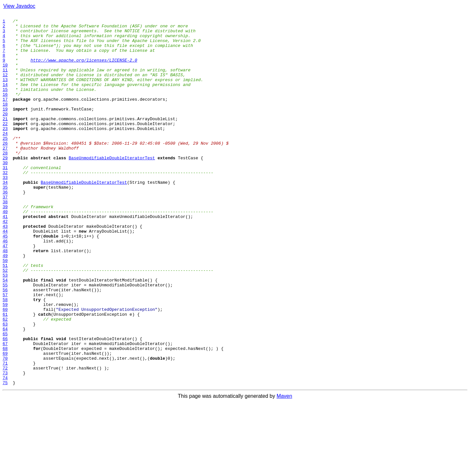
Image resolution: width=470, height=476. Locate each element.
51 (5, 316)
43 (5, 269)
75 (5, 457)
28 (5, 181)
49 (5, 304)
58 (5, 357)
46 (5, 287)
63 (5, 386)
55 (5, 339)
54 (5, 334)
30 (5, 193)
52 (5, 322)
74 (5, 451)
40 (5, 252)
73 (5, 445)
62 (5, 381)
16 (5, 111)
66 (5, 404)
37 (5, 234)
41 (5, 257)
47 (5, 293)
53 (5, 328)
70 (5, 427)
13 (5, 93)
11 (5, 81)
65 (5, 398)
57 (5, 351)
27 (5, 175)
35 (5, 222)
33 (5, 210)
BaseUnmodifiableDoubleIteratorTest (112, 187)
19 (5, 128)
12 (5, 87)
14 (5, 99)
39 (5, 246)
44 (5, 275)
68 (5, 416)
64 (5, 392)
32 (5, 205)
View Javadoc (19, 6)
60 (5, 369)
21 (5, 140)
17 (5, 117)
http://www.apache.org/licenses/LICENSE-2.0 (84, 70)
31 (5, 199)
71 (5, 433)
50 (5, 310)
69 (5, 422)
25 (5, 164)
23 (5, 152)
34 (5, 216)
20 (5, 134)
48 (5, 298)
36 (5, 228)
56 (5, 345)
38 (5, 240)
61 (5, 375)
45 (5, 281)
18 (5, 123)
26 (5, 169)
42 (5, 263)
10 (5, 76)
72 (5, 439)
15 (5, 105)
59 (5, 363)
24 (5, 158)
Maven (284, 470)
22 (5, 146)
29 (5, 187)
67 (5, 410)
